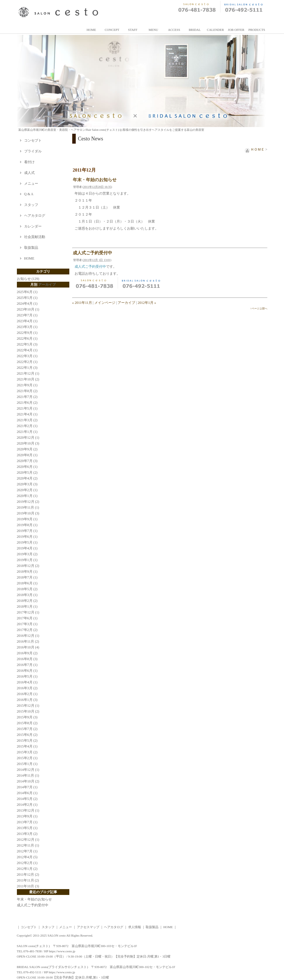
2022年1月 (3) (27, 368)
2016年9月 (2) (27, 653)
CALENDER (215, 30)
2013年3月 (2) (27, 834)
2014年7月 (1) (27, 787)
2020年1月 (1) (27, 496)
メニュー (31, 184)
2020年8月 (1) (27, 455)
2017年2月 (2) (27, 630)
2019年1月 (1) (27, 560)
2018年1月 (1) (27, 607)
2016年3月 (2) (27, 688)
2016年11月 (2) (28, 641)
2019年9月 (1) (27, 519)
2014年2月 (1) (27, 805)
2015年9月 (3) (27, 717)
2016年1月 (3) (27, 700)
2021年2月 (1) (27, 426)
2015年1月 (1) (27, 764)
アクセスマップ (88, 927)
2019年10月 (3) (28, 513)
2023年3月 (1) (27, 327)
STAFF (133, 30)
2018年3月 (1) (27, 595)
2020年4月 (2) (27, 478)
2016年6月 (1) (27, 671)
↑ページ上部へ (259, 309)
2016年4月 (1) (27, 682)
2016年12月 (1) (28, 636)
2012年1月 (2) (27, 869)
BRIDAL (195, 30)
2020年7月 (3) (27, 461)
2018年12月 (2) (28, 566)
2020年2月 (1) (27, 490)
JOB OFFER (236, 30)
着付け (29, 162)
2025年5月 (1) (27, 298)
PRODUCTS (257, 30)
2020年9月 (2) (27, 449)
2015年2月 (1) (27, 758)
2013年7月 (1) (27, 822)
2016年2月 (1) (27, 694)
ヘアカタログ (35, 216)
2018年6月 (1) (27, 583)
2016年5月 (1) (27, 676)
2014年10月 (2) (28, 781)
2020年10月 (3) (28, 443)
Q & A (29, 194)
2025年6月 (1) (27, 292)
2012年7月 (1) (27, 851)
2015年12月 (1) (28, 706)
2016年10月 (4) (28, 647)
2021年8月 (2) (27, 391)
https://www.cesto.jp (62, 951)
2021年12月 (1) (28, 373)
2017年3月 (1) (27, 624)
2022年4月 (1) (27, 350)
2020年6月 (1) (27, 467)
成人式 (29, 173)
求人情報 (135, 927)
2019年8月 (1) (27, 525)
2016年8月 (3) (27, 659)
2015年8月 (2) (27, 723)
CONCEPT (112, 30)
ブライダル (33, 151)
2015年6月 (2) (27, 735)
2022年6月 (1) (27, 339)
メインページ (105, 303)
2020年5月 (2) (27, 473)
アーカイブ (126, 303)
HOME (91, 30)
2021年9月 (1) (27, 385)
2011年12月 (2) (28, 875)
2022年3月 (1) (27, 356)
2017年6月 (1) (27, 618)
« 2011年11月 (82, 303)
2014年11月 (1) (28, 775)
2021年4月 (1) (27, 414)
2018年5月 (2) (27, 589)
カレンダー (33, 226)
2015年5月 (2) (27, 741)
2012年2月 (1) (27, 863)
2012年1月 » (147, 303)
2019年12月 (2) (28, 502)
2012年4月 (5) (27, 857)
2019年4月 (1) (27, 548)
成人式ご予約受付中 (92, 253)
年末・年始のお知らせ (95, 180)
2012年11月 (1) (28, 845)
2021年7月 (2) (27, 397)
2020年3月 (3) (27, 484)
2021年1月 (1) (27, 432)
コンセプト (33, 140)
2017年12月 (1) (28, 612)
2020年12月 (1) (28, 438)
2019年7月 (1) (27, 531)
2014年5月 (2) (27, 799)
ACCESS (174, 30)
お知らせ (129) (28, 279)
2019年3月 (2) (27, 554)
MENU (153, 30)
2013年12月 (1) (28, 810)
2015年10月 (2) (28, 711)
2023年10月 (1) (28, 309)
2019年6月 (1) (27, 537)
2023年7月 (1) (27, 315)
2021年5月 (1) (27, 408)
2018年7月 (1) (27, 577)
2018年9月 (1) (27, 572)
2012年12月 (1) (28, 840)
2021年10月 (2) (28, 379)
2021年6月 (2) (27, 403)
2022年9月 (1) (27, 333)
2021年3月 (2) (27, 420)
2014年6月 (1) (27, 793)
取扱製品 (31, 248)
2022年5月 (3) (27, 344)
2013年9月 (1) (27, 816)
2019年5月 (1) (27, 542)
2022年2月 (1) (27, 362)
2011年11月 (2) (28, 880)
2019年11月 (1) (28, 507)
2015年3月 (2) (27, 752)
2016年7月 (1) (27, 665)
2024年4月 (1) (27, 304)
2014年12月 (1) (28, 770)
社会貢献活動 (35, 237)
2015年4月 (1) (27, 746)
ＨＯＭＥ (255, 149)
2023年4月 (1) (27, 321)
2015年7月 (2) (27, 729)
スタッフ (31, 205)
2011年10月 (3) (28, 886)
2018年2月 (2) (27, 601)
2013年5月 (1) (27, 828)
